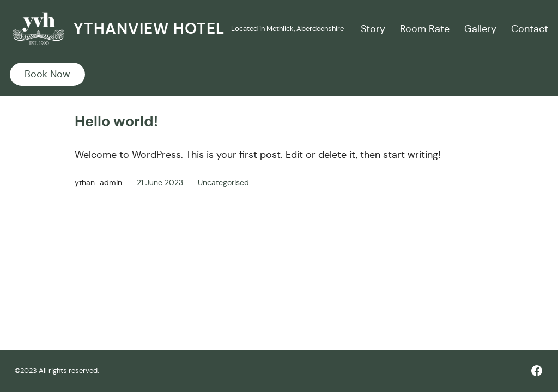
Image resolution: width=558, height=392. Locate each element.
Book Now (47, 74)
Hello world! (116, 121)
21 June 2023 (160, 182)
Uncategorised (223, 182)
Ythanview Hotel (149, 29)
